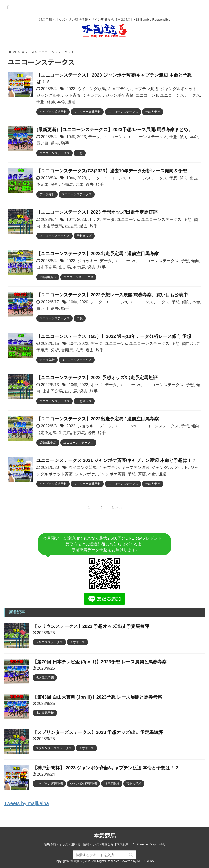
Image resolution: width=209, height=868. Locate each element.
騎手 (65, 143)
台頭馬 (67, 185)
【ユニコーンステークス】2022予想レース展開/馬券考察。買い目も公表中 (112, 295)
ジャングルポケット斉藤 (59, 95)
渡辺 (71, 102)
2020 (84, 302)
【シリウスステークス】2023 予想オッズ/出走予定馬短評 (91, 626)
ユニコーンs (147, 95)
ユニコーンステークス (180, 95)
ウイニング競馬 (92, 89)
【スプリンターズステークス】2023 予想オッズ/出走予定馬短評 (98, 732)
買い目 (42, 143)
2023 (71, 89)
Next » (117, 508)
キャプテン (118, 89)
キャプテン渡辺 (144, 89)
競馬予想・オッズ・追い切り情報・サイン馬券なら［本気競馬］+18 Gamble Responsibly (104, 844)
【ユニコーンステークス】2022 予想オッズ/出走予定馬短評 (97, 378)
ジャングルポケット (179, 89)
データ (94, 137)
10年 (71, 137)
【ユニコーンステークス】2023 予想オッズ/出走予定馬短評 (97, 212)
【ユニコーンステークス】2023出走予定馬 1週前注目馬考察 (98, 254)
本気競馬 (104, 836)
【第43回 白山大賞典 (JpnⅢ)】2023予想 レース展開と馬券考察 (97, 697)
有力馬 (79, 267)
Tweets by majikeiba (26, 803)
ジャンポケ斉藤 (119, 95)
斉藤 (51, 102)
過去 (55, 143)
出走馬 (71, 226)
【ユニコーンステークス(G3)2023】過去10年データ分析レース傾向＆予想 (112, 171)
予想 (40, 102)
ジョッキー (88, 261)
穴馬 (79, 185)
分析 (55, 185)
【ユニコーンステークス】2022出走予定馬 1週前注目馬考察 (98, 419)
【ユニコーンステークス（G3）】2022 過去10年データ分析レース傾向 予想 (114, 336)
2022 (84, 343)
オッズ (94, 219)
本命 (61, 102)
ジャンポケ (93, 95)
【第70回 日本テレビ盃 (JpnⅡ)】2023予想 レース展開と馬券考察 (100, 662)
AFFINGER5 (145, 861)
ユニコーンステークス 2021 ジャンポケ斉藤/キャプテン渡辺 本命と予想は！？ (116, 460)
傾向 (184, 137)
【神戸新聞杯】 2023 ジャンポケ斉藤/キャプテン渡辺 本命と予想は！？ (106, 768)
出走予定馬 (53, 226)
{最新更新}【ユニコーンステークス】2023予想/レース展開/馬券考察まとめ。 (115, 130)
